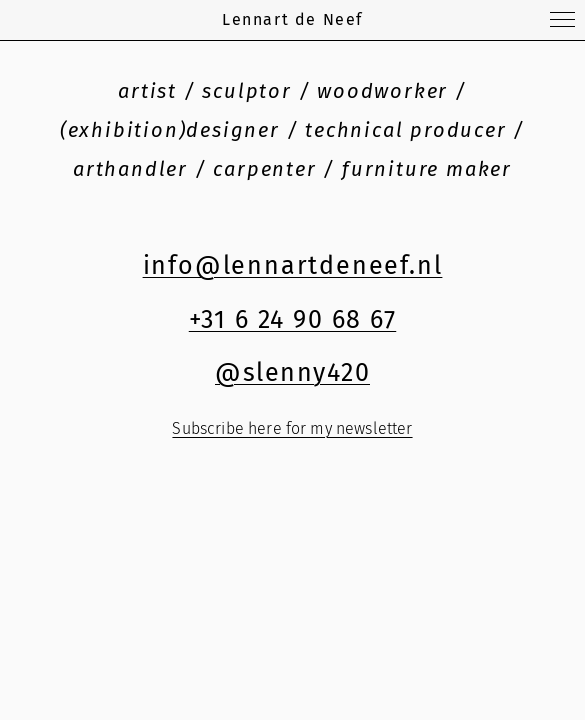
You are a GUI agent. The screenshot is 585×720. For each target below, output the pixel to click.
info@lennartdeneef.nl (293, 266)
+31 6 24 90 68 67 (293, 320)
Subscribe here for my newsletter (292, 428)
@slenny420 (292, 373)
